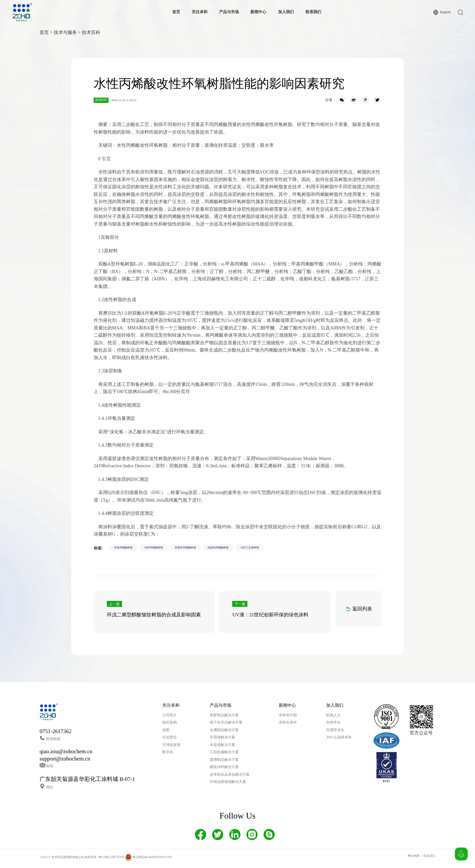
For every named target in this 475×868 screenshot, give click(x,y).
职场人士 (333, 717)
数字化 (168, 754)
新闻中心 (258, 12)
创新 (166, 732)
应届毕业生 (335, 732)
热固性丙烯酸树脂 (246, 548)
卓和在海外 (288, 725)
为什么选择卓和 (339, 740)
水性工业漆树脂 (285, 548)
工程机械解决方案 (224, 754)
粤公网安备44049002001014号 (147, 859)
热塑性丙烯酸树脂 (205, 548)
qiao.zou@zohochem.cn (66, 754)
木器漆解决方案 (222, 747)
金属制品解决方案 (224, 732)
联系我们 (313, 12)
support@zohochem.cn (65, 761)
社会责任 (170, 740)
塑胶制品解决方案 (224, 717)
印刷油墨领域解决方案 (228, 784)
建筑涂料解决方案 (224, 769)
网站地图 (414, 858)
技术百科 (91, 32)
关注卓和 (199, 12)
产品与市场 (229, 12)
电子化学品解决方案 (226, 725)
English (445, 12)
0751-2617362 (56, 734)
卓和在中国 (288, 717)
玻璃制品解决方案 (224, 762)
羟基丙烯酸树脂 (127, 548)
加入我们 (286, 12)
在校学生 (333, 725)
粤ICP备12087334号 (111, 859)
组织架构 (170, 725)
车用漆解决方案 (222, 740)
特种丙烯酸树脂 (165, 548)
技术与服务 (65, 32)
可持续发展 (171, 747)
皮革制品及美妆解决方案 (230, 777)
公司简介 (170, 717)
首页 (176, 12)
